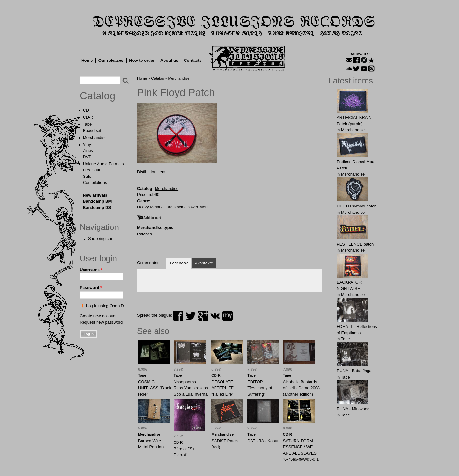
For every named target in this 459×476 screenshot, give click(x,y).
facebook (178, 316)
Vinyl (87, 144)
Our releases (111, 60)
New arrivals (95, 195)
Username (91, 270)
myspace (228, 316)
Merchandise (95, 137)
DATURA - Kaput (263, 441)
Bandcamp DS (97, 208)
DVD (87, 157)
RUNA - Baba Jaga (354, 371)
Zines (88, 151)
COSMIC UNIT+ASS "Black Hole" (155, 388)
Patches (145, 234)
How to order (142, 60)
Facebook (179, 263)
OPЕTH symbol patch (357, 206)
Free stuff (92, 170)
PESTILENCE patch (355, 244)
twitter (191, 316)
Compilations (95, 182)
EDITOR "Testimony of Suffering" (260, 388)
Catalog (98, 96)
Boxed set (92, 130)
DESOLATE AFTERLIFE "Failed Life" (222, 388)
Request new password (101, 322)
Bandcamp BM (97, 201)
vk (215, 316)
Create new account (98, 316)
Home (87, 60)
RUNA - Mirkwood (353, 409)
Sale (87, 176)
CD (86, 110)
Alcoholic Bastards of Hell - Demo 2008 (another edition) (301, 388)
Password (91, 288)
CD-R (88, 117)
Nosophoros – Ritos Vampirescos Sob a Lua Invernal (191, 388)
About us (169, 60)
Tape (87, 124)
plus (203, 316)
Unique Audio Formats (103, 164)
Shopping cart (101, 238)
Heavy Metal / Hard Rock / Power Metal (173, 207)
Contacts (193, 60)
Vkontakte (204, 263)
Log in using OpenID (105, 306)
